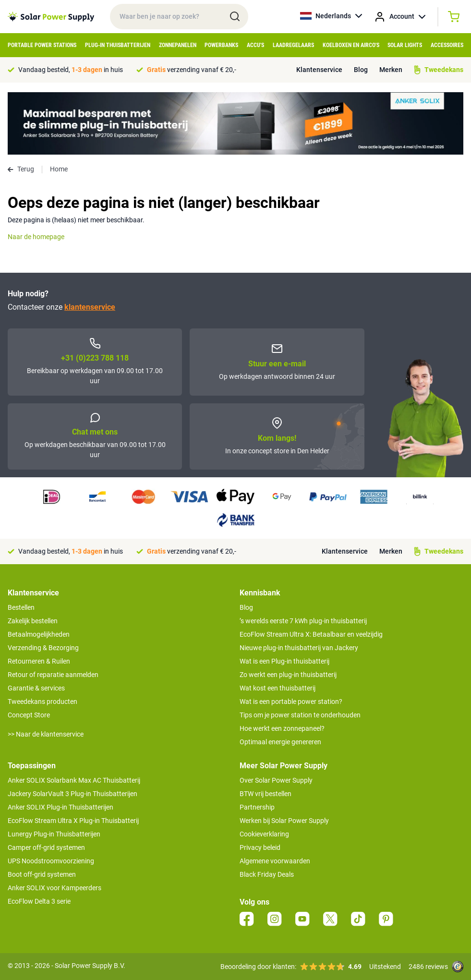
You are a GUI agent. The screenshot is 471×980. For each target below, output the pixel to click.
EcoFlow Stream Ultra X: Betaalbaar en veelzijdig (311, 634)
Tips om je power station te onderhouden (300, 715)
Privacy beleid (260, 847)
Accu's (255, 45)
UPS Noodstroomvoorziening (51, 861)
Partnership (257, 807)
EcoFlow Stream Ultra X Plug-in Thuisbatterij (73, 821)
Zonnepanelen (178, 45)
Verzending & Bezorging (43, 648)
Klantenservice (319, 70)
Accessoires (447, 45)
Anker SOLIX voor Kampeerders (54, 888)
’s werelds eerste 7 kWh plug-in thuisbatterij (303, 621)
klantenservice (90, 307)
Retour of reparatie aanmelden (53, 675)
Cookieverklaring (264, 834)
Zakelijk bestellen (33, 621)
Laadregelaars (293, 45)
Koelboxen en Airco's (351, 45)
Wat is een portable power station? (291, 702)
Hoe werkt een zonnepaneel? (282, 728)
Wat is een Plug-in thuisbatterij (284, 661)
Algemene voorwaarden (275, 861)
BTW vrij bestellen (266, 794)
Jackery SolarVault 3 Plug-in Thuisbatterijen (72, 794)
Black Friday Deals (267, 874)
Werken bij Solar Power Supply (284, 821)
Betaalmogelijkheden (39, 634)
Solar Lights (405, 45)
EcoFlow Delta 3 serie (39, 901)
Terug (21, 169)
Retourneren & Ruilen (39, 661)
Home (59, 169)
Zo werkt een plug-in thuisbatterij (288, 675)
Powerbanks (221, 45)
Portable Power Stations (42, 45)
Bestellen (21, 607)
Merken (391, 70)
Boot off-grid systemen (42, 874)
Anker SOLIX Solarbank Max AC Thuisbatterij (74, 780)
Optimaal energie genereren (280, 742)
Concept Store (29, 715)
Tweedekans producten (42, 702)
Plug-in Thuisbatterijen (118, 45)
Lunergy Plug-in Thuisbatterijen (54, 834)
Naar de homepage (36, 237)
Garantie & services (36, 688)
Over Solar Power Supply (276, 780)
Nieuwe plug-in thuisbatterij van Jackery (299, 648)
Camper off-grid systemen (46, 847)
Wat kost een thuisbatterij (278, 688)
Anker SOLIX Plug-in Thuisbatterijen (60, 807)
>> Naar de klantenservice (46, 734)
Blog (361, 70)
